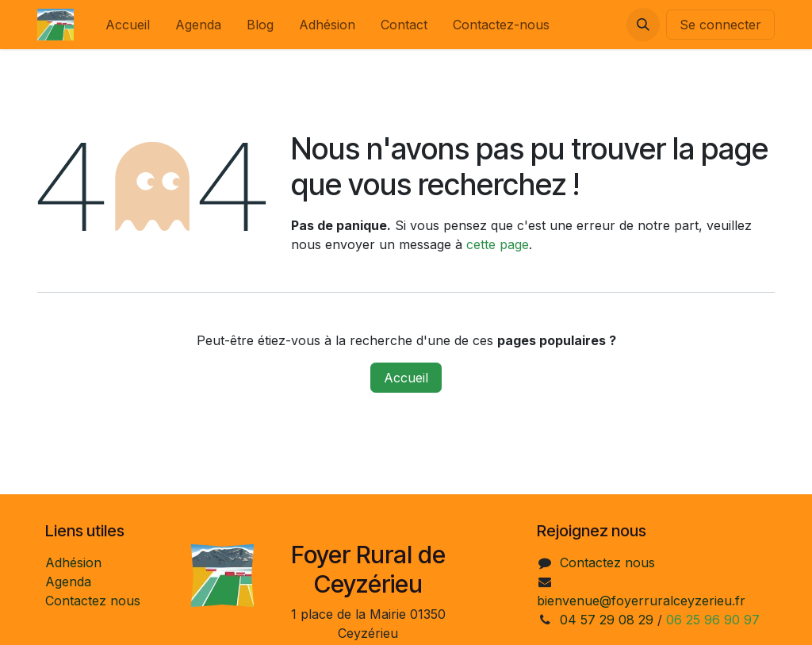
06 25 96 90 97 (713, 620)
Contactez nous (93, 601)
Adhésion (73, 562)
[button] (643, 25)
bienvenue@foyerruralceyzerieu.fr (641, 601)
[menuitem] (128, 25)
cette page (498, 244)
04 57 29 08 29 (607, 620)
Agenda (68, 582)
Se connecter (720, 25)
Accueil (406, 378)
